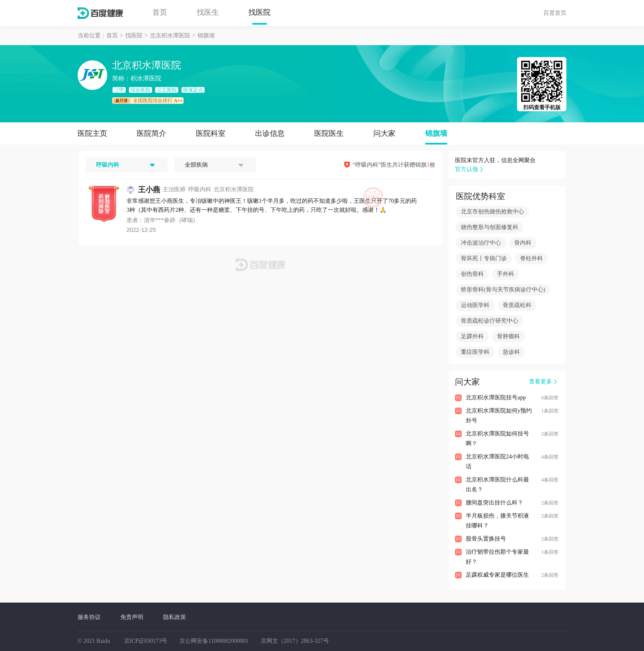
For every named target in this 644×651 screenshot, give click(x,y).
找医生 (208, 12)
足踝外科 (472, 336)
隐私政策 (175, 617)
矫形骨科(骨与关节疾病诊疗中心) (503, 290)
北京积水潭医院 (170, 36)
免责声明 (132, 617)
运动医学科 (475, 305)
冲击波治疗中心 (481, 243)
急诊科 (511, 352)
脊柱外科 (531, 258)
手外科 (506, 274)
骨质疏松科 (517, 305)
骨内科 (523, 243)
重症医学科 (475, 352)
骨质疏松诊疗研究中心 (490, 321)
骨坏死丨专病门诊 (484, 258)
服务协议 (89, 617)
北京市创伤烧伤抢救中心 (492, 212)
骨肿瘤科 (508, 336)
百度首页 (555, 13)
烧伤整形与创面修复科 (490, 227)
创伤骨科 (472, 274)
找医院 (260, 12)
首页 (160, 12)
